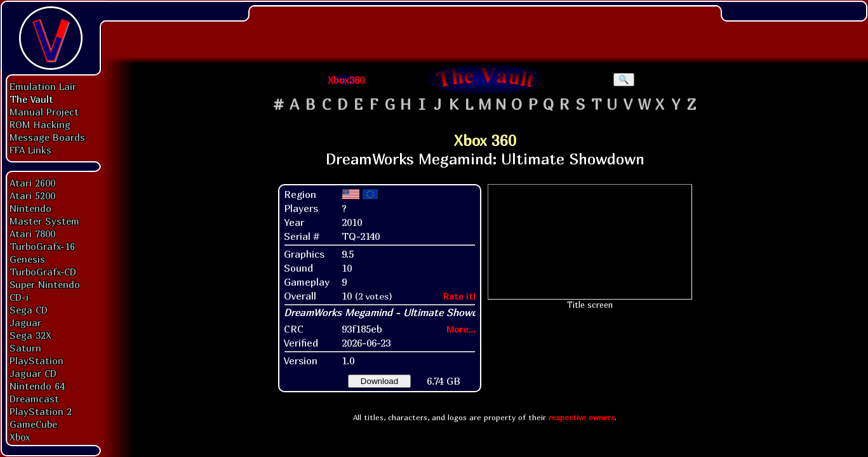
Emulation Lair (43, 86)
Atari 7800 (32, 234)
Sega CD (29, 310)
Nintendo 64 (37, 386)
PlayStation (37, 361)
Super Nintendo (45, 284)
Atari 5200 (32, 195)
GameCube (33, 424)
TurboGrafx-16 (42, 246)
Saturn (25, 348)
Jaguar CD (33, 373)
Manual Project (44, 112)
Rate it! (459, 296)
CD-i (19, 297)
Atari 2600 (32, 183)
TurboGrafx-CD (43, 272)
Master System (44, 221)
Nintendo (30, 208)
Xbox (20, 437)
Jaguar (25, 322)
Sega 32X (30, 335)
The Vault (31, 99)
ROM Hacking (40, 124)
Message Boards (47, 137)
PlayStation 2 (41, 411)
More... (461, 329)
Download (379, 381)
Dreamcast (34, 399)
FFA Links (30, 150)
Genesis (27, 259)
